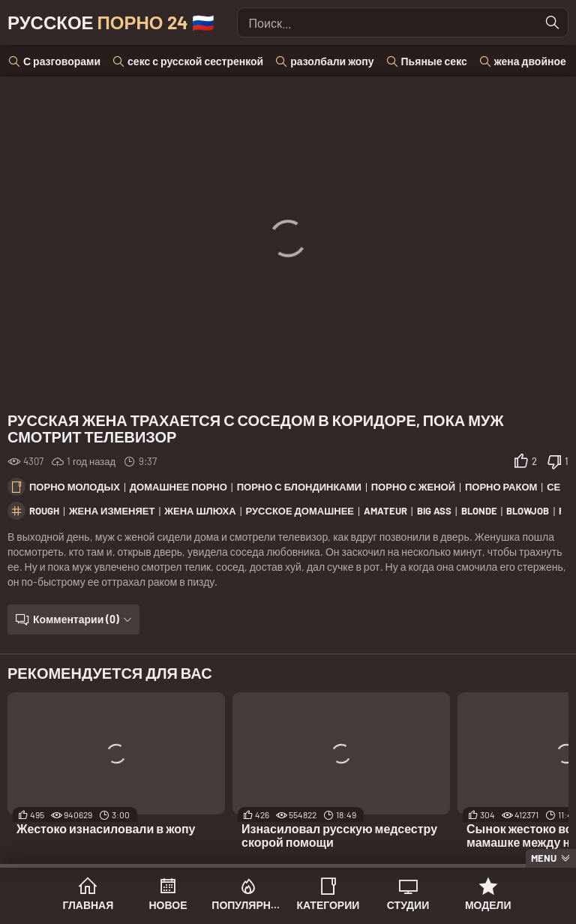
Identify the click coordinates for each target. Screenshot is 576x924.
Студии (408, 905)
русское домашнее (300, 511)
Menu (544, 858)
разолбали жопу (332, 61)
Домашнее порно (178, 487)
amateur (385, 511)
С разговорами (62, 61)
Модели (488, 905)
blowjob (528, 511)
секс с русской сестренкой (195, 61)
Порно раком (501, 487)
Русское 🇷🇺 (111, 22)
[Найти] (553, 22)
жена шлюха (200, 511)
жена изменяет (112, 511)
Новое (168, 905)
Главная (88, 905)
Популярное (248, 905)
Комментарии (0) (76, 619)
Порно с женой (413, 487)
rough (44, 511)
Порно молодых (75, 487)
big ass (434, 511)
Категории (328, 905)
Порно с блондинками (299, 487)
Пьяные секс (434, 61)
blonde (479, 511)
